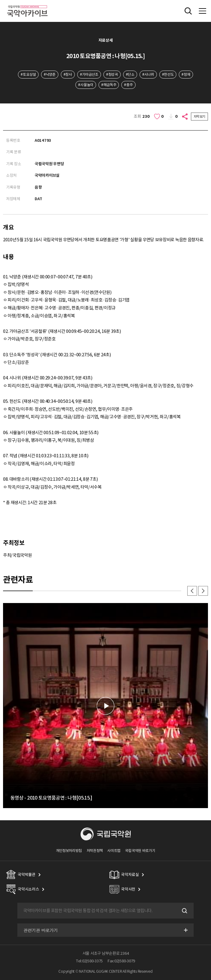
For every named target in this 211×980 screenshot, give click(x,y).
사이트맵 (114, 851)
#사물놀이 (86, 85)
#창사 (68, 74)
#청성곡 (112, 74)
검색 (184, 911)
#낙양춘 (50, 74)
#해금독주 (109, 85)
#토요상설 (28, 74)
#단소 (130, 74)
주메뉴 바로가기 (0, 0)
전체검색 (188, 11)
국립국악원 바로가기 (140, 851)
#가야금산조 (89, 74)
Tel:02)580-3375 (89, 961)
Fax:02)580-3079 (121, 961)
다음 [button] (203, 591)
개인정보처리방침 (69, 851)
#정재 (186, 74)
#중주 (128, 85)
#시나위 (148, 74)
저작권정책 (95, 851)
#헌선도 (168, 74)
